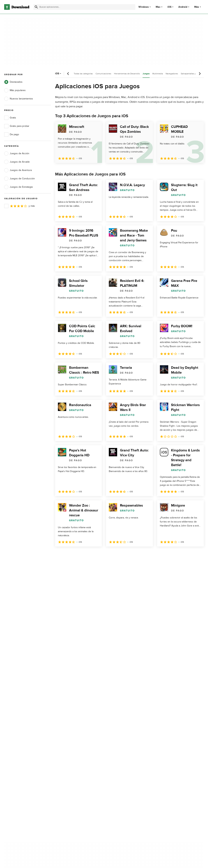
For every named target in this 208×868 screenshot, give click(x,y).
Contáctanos (65, 729)
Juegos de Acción (17, 154)
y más (20, 206)
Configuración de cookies (127, 745)
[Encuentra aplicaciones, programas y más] (84, 7)
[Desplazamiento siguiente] (200, 74)
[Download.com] (17, 7)
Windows (144, 7)
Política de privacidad (124, 717)
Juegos (146, 74)
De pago (12, 134)
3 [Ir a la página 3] (77, 554)
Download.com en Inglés (72, 736)
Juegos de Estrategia (18, 187)
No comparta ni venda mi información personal (127, 737)
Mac (158, 7)
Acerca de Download (70, 717)
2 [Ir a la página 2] (68, 554)
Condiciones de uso (124, 723)
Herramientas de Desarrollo (127, 74)
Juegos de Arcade (17, 162)
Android (183, 7)
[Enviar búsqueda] (36, 7)
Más (198, 7)
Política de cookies (123, 729)
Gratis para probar (17, 126)
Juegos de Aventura (18, 170)
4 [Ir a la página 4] (86, 554)
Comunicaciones (103, 74)
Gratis (10, 118)
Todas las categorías (83, 74)
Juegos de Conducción (20, 179)
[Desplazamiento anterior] (68, 74)
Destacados (13, 82)
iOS (169, 7)
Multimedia (158, 74)
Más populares (15, 90)
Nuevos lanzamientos (19, 99)
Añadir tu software (68, 723)
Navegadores (172, 74)
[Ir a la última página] (196, 554)
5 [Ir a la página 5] (95, 554)
